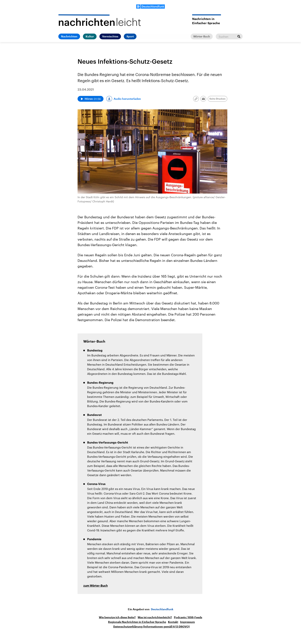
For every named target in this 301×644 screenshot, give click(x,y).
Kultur (90, 36)
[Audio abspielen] (91, 99)
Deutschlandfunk (162, 609)
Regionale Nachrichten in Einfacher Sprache (137, 622)
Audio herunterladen (127, 99)
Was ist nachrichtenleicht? (155, 617)
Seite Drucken (217, 99)
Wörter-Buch (202, 36)
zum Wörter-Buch (96, 586)
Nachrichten (69, 36)
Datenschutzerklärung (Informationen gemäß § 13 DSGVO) (151, 627)
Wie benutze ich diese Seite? (117, 617)
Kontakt (173, 622)
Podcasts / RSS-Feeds (188, 617)
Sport (130, 36)
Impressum (187, 622)
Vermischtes (110, 36)
